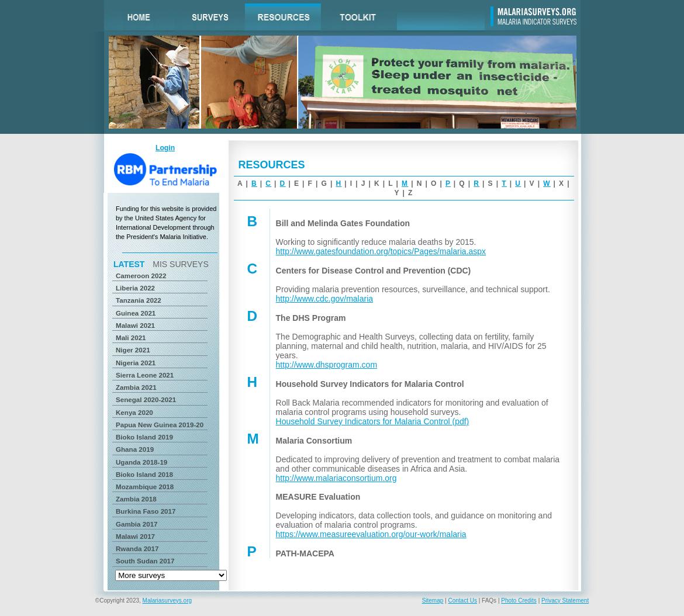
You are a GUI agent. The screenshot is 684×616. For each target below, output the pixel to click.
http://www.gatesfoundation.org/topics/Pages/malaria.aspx (381, 251)
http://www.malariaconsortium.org (336, 478)
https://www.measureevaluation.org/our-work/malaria (371, 534)
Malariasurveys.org (167, 601)
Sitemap (433, 601)
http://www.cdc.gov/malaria (325, 299)
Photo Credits (519, 601)
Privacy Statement (565, 601)
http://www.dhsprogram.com (327, 365)
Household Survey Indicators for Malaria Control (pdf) (373, 421)
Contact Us (462, 601)
